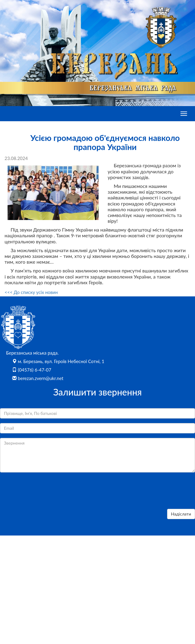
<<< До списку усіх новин (31, 292)
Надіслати (181, 514)
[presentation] (46, 492)
